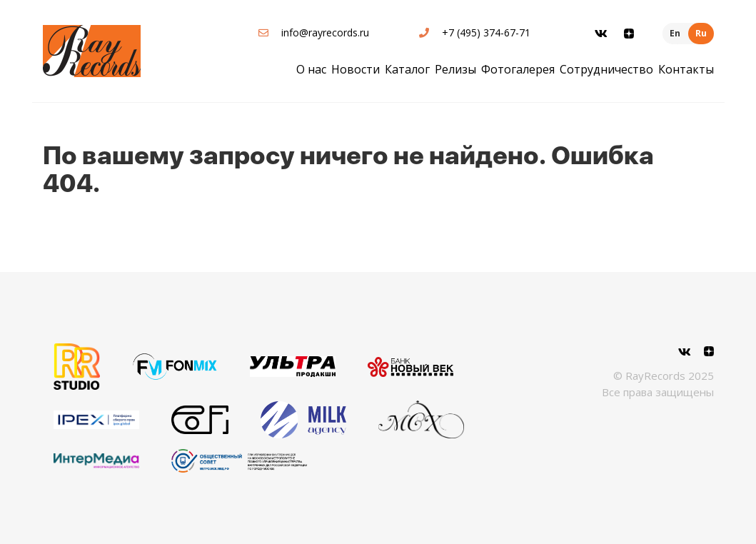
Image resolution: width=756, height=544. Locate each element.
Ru (701, 33)
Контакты (686, 69)
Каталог (407, 69)
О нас (311, 69)
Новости (356, 69)
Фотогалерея (518, 69)
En (675, 33)
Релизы (455, 69)
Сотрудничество (606, 69)
